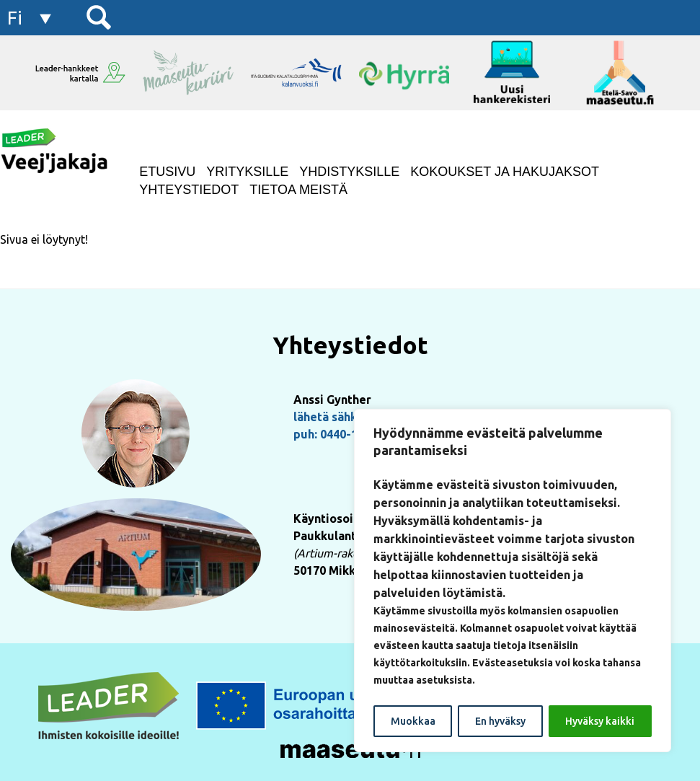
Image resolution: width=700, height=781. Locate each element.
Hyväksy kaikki (600, 721)
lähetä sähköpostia (346, 417)
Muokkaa (413, 721)
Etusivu (167, 172)
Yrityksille (247, 172)
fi (15, 18)
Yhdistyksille (349, 172)
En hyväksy (500, 721)
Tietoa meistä (298, 190)
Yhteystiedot (189, 190)
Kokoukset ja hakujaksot (505, 172)
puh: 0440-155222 (342, 434)
